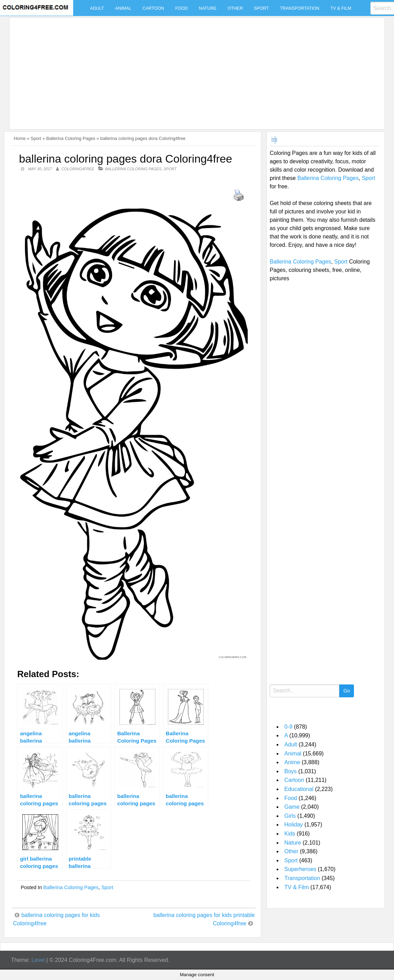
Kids (290, 834)
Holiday (293, 825)
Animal (123, 8)
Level (38, 960)
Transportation (300, 8)
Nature (208, 8)
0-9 (288, 727)
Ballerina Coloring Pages (71, 138)
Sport (261, 8)
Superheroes (300, 869)
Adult (97, 8)
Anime (292, 762)
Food (181, 8)
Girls (290, 816)
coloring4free (78, 169)
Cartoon (153, 8)
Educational (299, 789)
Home (20, 138)
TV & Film (341, 8)
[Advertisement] (195, 69)
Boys (291, 771)
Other (235, 8)
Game (292, 807)
